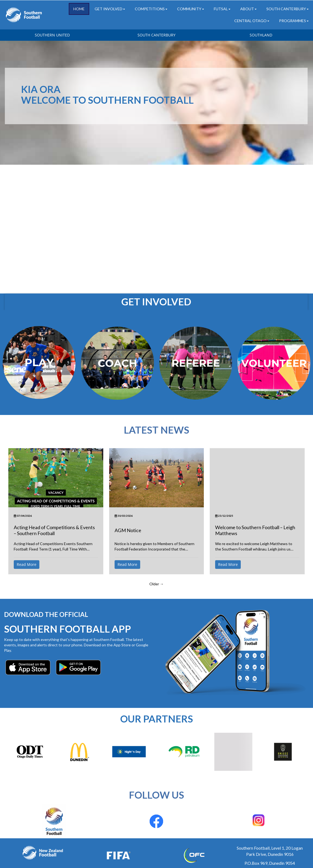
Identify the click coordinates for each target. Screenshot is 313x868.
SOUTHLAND (261, 35)
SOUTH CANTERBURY (156, 35)
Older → (156, 584)
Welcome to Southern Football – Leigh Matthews (255, 530)
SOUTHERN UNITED (52, 35)
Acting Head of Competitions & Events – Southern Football (54, 530)
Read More (27, 564)
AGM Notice (128, 530)
